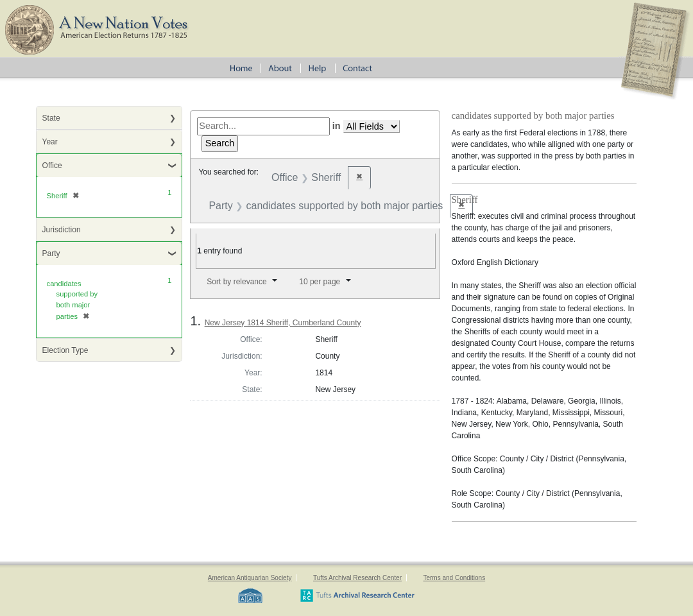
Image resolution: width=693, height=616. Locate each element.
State (51, 118)
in (337, 126)
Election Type (65, 350)
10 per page (320, 282)
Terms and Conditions (454, 578)
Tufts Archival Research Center (357, 578)
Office (52, 166)
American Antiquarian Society (250, 578)
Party (51, 253)
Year (50, 142)
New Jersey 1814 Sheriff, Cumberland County (283, 323)
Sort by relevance (236, 282)
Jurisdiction (62, 230)
